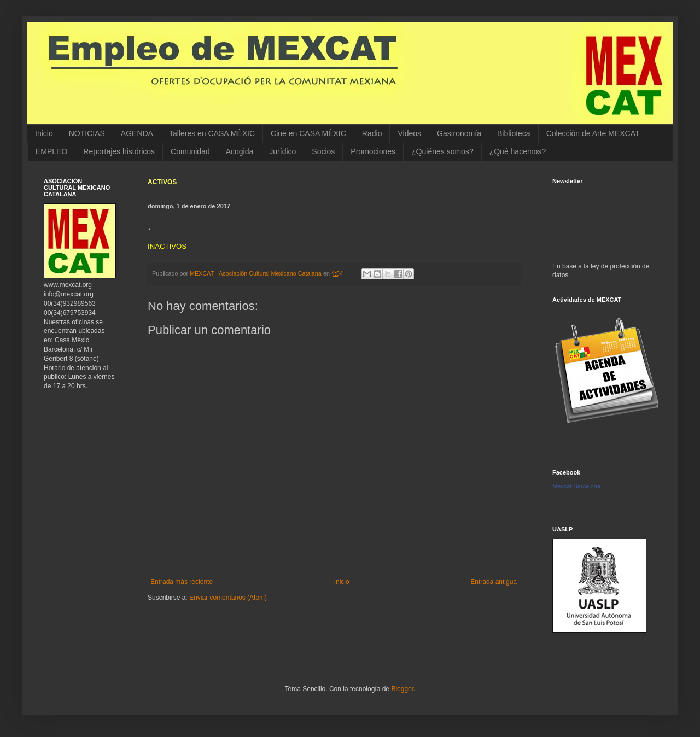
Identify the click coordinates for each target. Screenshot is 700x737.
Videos (409, 133)
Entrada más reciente (182, 582)
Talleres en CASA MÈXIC (212, 133)
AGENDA (137, 133)
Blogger (402, 689)
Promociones (373, 151)
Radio (372, 133)
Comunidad (190, 151)
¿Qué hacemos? (518, 151)
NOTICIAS (87, 133)
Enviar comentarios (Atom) (228, 598)
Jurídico (282, 151)
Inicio (44, 133)
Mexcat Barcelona (576, 486)
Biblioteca (514, 133)
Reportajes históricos (119, 151)
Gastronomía (459, 133)
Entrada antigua (494, 582)
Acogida (240, 151)
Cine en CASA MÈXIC (308, 133)
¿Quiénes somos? (442, 151)
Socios (323, 151)
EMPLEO (51, 151)
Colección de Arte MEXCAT (593, 133)
